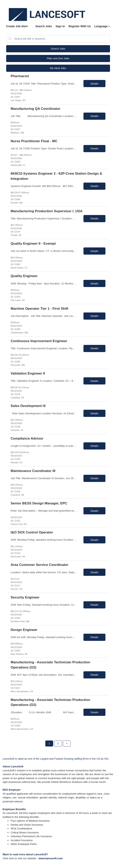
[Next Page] (67, 743)
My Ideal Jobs (58, 68)
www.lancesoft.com (51, 858)
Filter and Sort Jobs (58, 58)
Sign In (60, 26)
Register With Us (80, 26)
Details (94, 84)
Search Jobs (44, 26)
